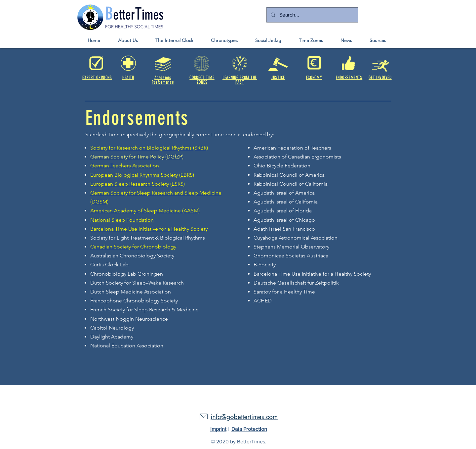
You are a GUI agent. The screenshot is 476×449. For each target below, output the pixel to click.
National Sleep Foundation (122, 220)
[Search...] (312, 15)
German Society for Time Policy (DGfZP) (137, 157)
